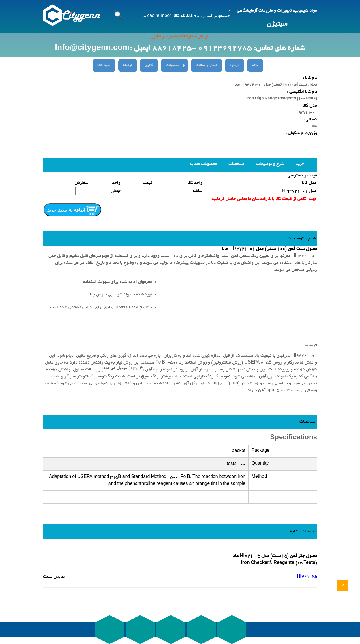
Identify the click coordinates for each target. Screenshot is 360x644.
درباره (235, 65)
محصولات (173, 65)
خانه (255, 65)
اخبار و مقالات (207, 65)
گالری (149, 65)
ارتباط (128, 65)
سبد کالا (104, 65)
